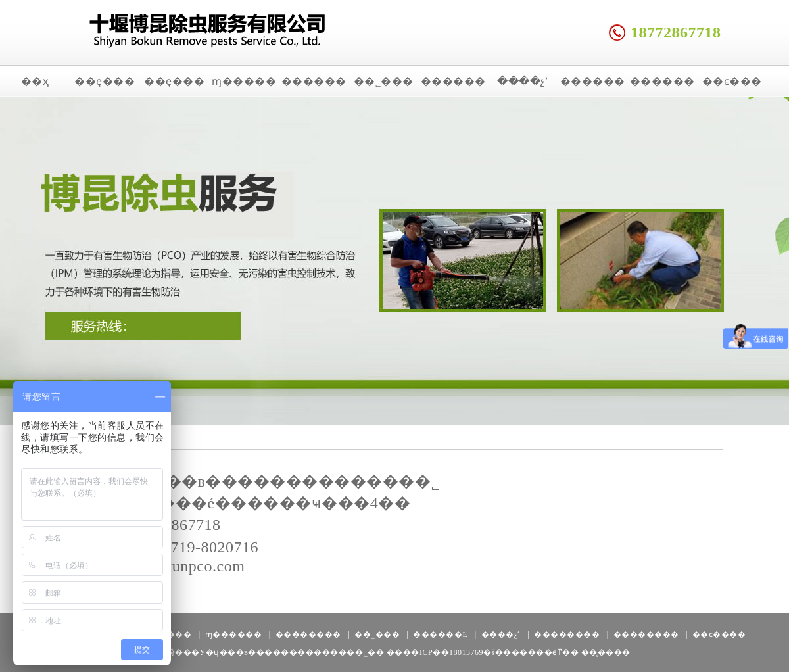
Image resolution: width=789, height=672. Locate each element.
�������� (308, 635)
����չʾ (523, 81)
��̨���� (606, 652)
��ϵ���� (719, 635)
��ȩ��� (105, 81)
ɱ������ (234, 635)
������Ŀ (440, 635)
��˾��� (384, 81)
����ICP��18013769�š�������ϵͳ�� (483, 652)
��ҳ (35, 81)
